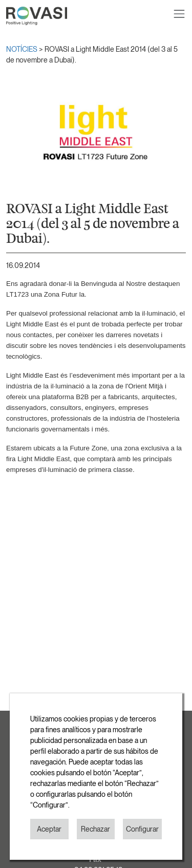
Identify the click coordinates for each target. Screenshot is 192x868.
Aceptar (49, 829)
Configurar (142, 829)
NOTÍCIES (23, 49)
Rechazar (95, 829)
